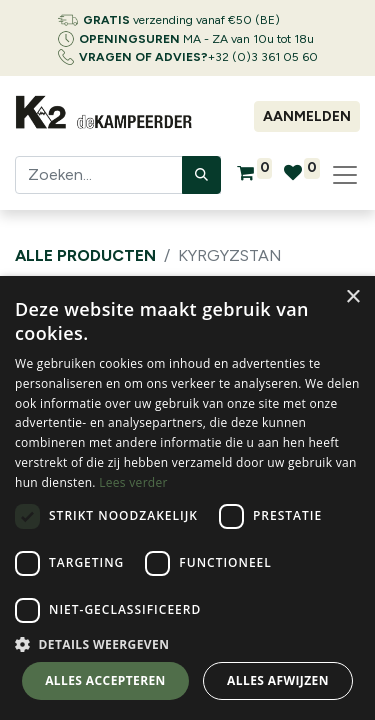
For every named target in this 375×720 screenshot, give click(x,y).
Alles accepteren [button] (105, 680)
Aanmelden (307, 116)
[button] (187, 644)
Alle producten (85, 255)
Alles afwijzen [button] (278, 680)
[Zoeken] (201, 175)
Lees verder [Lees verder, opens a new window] (133, 482)
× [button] (352, 297)
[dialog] (187, 498)
